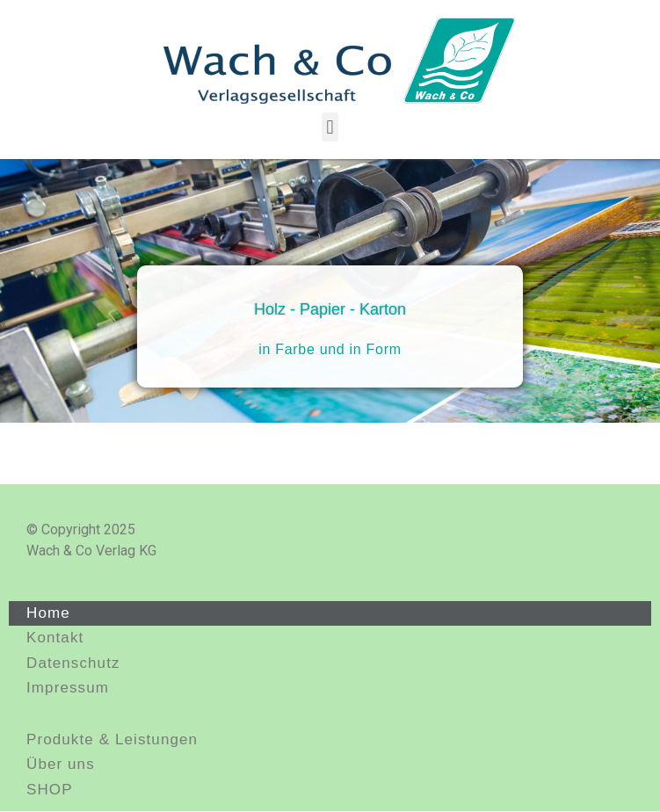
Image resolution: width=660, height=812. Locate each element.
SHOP (50, 790)
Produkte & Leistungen (112, 739)
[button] (330, 127)
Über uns (61, 764)
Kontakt (55, 638)
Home (48, 613)
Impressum (68, 688)
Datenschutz (73, 663)
